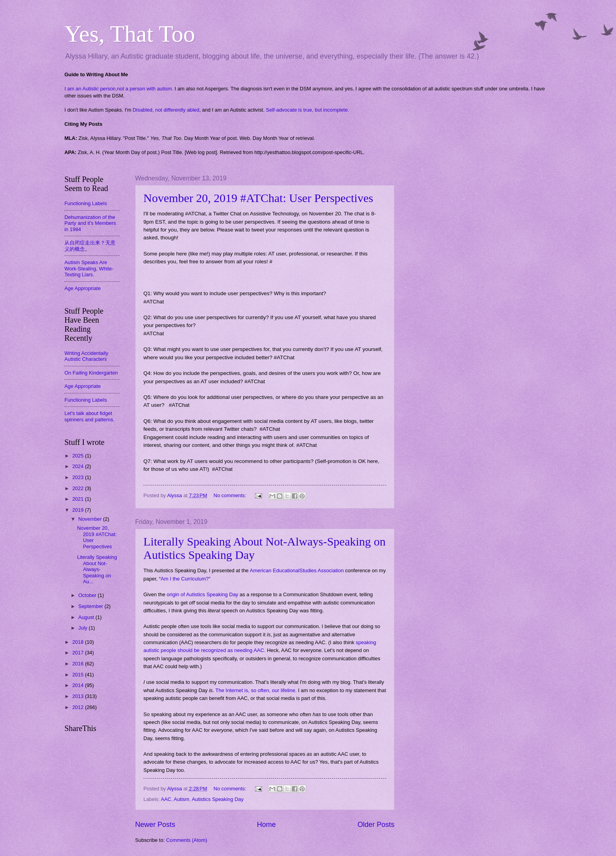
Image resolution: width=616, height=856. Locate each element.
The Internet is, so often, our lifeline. (256, 690)
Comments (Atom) (187, 840)
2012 (79, 707)
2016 (79, 664)
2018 (79, 642)
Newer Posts (155, 825)
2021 (79, 499)
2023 (79, 477)
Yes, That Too (130, 34)
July (83, 628)
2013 (79, 696)
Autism (181, 799)
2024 (79, 466)
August (87, 617)
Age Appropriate (82, 288)
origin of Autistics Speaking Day (202, 594)
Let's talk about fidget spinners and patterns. (89, 416)
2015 (79, 675)
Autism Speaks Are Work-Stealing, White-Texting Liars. (89, 268)
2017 (79, 653)
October (88, 595)
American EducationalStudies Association (297, 570)
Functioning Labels (86, 203)
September (91, 606)
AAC (166, 799)
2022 (79, 488)
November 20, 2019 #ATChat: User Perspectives (258, 198)
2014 (79, 685)
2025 (79, 456)
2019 (79, 510)
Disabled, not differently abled (166, 110)
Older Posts (376, 825)
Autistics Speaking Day (218, 799)
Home (266, 825)
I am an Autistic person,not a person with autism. (119, 89)
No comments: (231, 495)
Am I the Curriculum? (185, 579)
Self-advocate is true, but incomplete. (308, 110)
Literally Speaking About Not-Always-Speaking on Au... (97, 569)
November (91, 519)
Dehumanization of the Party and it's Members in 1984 (90, 223)
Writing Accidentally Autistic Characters (86, 356)
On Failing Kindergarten (91, 373)
